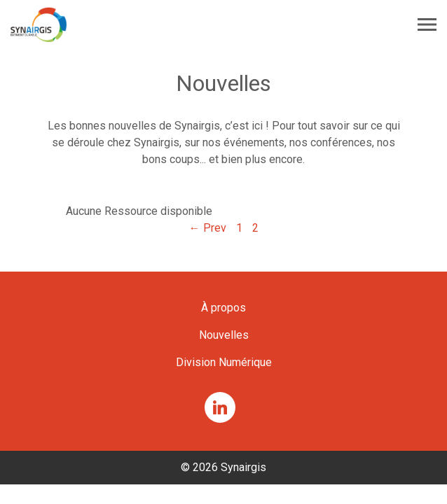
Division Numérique (224, 362)
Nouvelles (224, 335)
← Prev (208, 228)
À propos (224, 308)
